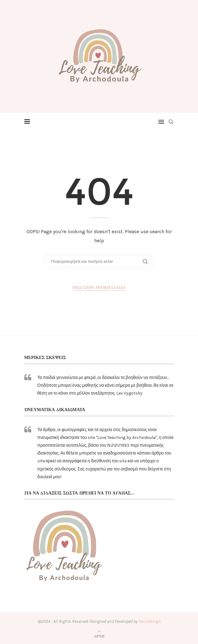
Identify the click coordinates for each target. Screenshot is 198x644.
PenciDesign (150, 621)
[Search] (171, 122)
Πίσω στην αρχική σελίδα (99, 287)
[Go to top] (99, 636)
